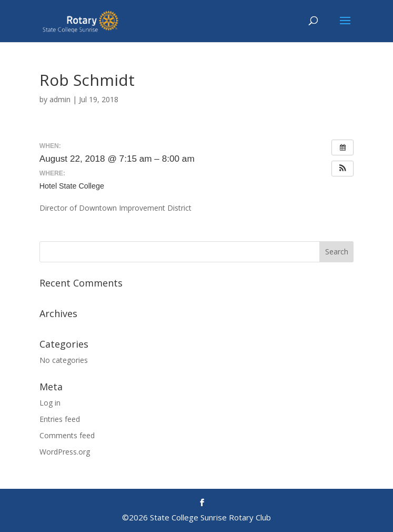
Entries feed (60, 419)
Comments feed (67, 435)
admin (60, 99)
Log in (50, 403)
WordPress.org (65, 452)
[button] (342, 169)
